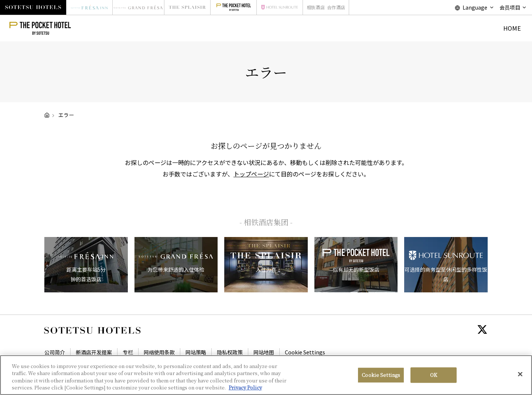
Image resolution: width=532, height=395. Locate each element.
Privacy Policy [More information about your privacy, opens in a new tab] (245, 388)
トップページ (251, 174)
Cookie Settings (305, 352)
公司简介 (55, 352)
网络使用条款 (159, 352)
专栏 (128, 352)
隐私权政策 (230, 352)
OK (434, 375)
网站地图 (264, 352)
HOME (512, 28)
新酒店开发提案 (94, 352)
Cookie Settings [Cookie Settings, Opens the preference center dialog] (381, 375)
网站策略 (196, 352)
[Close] (520, 374)
